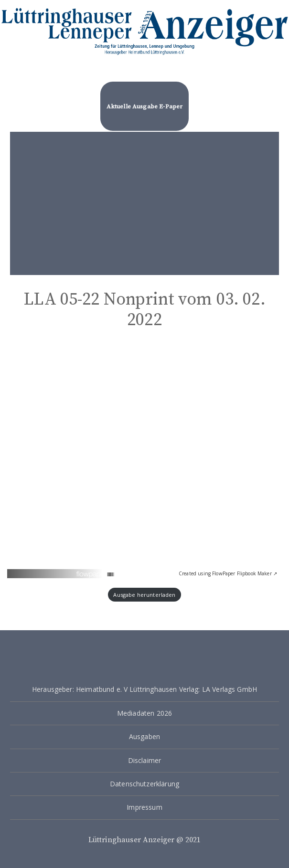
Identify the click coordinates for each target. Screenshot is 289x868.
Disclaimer (145, 760)
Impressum (144, 807)
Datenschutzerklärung (144, 784)
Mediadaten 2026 (144, 713)
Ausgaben (144, 736)
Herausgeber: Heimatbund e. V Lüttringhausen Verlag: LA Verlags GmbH (144, 689)
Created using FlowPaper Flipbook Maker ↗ (228, 573)
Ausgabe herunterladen (144, 595)
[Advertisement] (144, 203)
